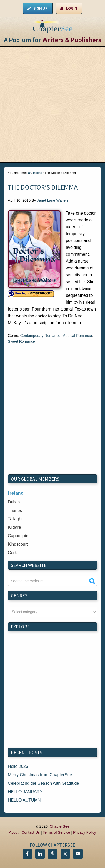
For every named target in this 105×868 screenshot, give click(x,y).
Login (72, 8)
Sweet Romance (21, 341)
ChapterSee (60, 826)
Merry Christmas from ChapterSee (40, 775)
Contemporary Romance (40, 336)
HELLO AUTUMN (24, 800)
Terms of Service (56, 832)
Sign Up (41, 8)
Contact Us (31, 832)
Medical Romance (77, 336)
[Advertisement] (52, 105)
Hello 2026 (18, 766)
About (14, 832)
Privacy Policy (85, 832)
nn (52, 612)
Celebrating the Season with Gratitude (43, 783)
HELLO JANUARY (25, 792)
